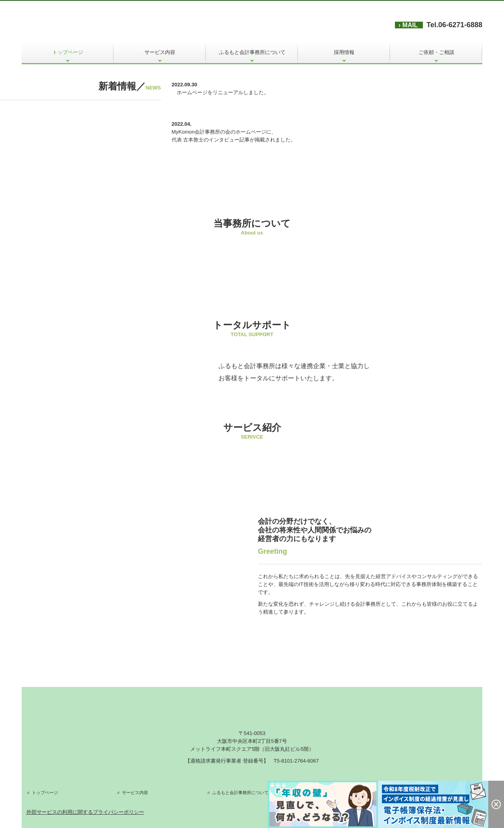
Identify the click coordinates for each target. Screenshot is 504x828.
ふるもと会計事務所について (252, 52)
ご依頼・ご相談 (436, 52)
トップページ (68, 52)
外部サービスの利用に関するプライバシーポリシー (85, 812)
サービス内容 (160, 52)
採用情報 (344, 52)
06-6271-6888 (460, 25)
